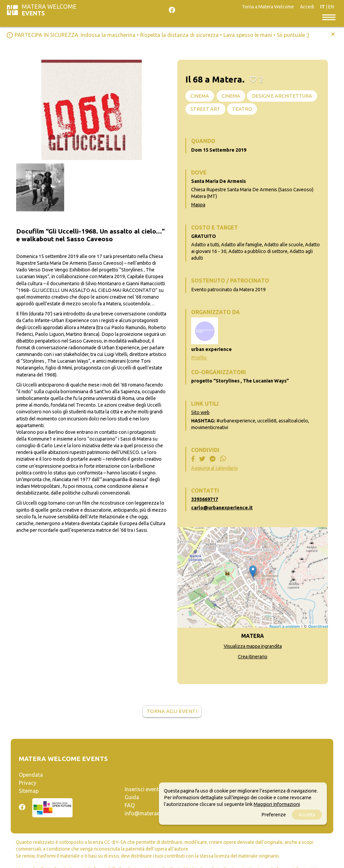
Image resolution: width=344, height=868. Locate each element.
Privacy (28, 783)
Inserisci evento (143, 789)
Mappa (198, 205)
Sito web (200, 412)
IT (322, 7)
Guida (132, 797)
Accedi (307, 7)
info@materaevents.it (151, 813)
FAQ (130, 805)
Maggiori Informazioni (277, 804)
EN (331, 7)
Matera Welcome (49, 10)
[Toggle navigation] (329, 17)
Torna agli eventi (172, 711)
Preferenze (274, 815)
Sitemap (29, 791)
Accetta (307, 815)
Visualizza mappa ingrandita (253, 646)
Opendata (31, 775)
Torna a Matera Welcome (268, 7)
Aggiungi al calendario (214, 468)
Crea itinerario (253, 657)
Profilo (199, 358)
